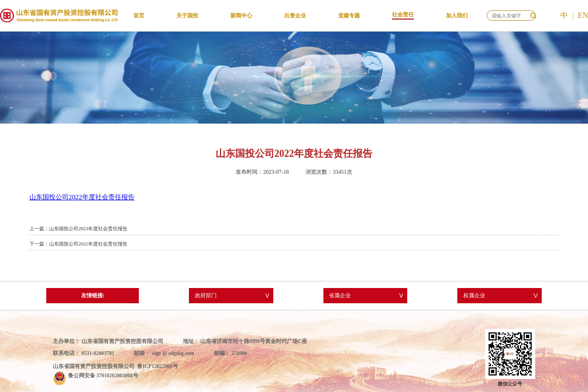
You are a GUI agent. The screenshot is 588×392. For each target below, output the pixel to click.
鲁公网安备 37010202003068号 (103, 375)
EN (583, 16)
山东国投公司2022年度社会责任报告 (82, 197)
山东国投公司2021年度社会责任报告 (88, 244)
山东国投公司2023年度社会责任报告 (88, 229)
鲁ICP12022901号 (158, 366)
